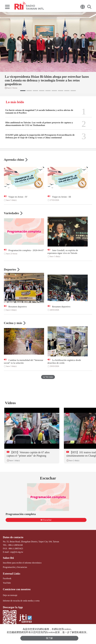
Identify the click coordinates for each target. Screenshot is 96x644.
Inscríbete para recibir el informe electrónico (22, 563)
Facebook (7, 578)
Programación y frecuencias (15, 567)
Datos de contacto (13, 537)
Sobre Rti (8, 558)
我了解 (49, 638)
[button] (23, 91)
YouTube (7, 583)
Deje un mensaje (10, 595)
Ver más (48, 377)
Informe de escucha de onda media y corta (21, 600)
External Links (12, 574)
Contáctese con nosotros (17, 589)
